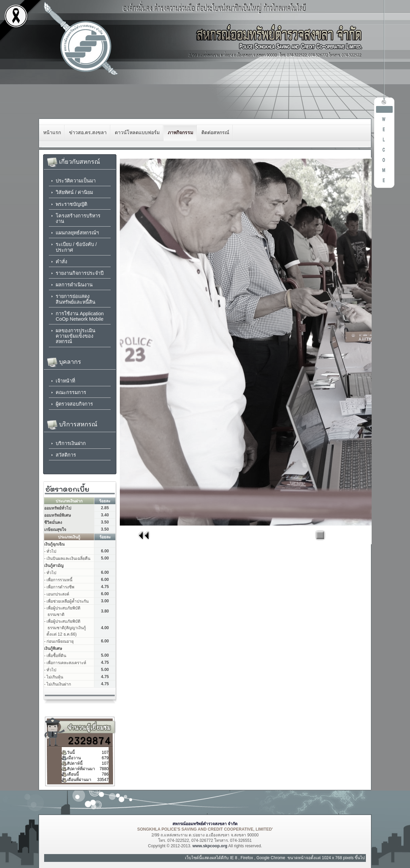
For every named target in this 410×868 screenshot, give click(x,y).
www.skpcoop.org (210, 846)
